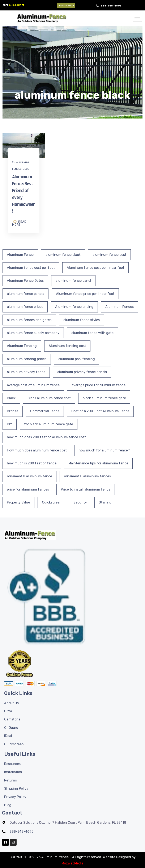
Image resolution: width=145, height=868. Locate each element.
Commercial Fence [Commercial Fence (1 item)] (45, 411)
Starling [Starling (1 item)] (105, 502)
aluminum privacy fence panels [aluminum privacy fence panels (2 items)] (82, 372)
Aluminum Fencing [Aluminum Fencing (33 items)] (22, 346)
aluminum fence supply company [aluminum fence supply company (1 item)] (33, 333)
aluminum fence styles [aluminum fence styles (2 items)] (82, 320)
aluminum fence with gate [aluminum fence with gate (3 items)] (92, 333)
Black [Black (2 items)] (11, 398)
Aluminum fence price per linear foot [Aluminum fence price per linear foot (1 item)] (85, 294)
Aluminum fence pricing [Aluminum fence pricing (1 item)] (74, 307)
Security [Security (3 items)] (80, 502)
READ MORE (19, 223)
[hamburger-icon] (137, 19)
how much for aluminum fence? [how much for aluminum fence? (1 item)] (104, 450)
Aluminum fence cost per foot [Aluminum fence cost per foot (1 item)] (31, 268)
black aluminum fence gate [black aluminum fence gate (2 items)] (104, 398)
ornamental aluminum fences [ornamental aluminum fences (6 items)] (87, 476)
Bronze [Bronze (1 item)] (13, 411)
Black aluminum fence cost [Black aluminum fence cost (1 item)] (49, 398)
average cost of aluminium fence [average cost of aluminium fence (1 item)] (33, 385)
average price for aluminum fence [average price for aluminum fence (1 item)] (99, 385)
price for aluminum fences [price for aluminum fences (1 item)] (28, 489)
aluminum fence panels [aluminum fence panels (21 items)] (25, 294)
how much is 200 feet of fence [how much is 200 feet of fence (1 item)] (32, 463)
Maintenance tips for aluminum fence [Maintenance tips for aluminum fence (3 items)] (98, 463)
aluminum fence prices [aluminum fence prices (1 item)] (25, 307)
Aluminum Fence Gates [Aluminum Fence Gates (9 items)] (25, 281)
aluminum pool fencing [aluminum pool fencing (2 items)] (77, 359)
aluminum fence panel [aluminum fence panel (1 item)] (73, 281)
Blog (26, 169)
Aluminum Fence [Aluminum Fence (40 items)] (20, 255)
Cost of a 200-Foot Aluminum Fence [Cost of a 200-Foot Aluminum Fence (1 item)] (100, 411)
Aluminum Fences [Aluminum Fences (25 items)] (120, 307)
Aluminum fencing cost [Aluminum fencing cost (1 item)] (67, 346)
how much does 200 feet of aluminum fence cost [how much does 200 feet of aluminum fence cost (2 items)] (46, 437)
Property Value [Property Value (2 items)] (18, 502)
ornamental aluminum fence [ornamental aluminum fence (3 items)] (29, 476)
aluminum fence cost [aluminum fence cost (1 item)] (109, 255)
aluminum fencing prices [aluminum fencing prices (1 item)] (27, 359)
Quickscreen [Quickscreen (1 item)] (52, 502)
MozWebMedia (72, 863)
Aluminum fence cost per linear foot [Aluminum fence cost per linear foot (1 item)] (95, 268)
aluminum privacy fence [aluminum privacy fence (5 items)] (26, 372)
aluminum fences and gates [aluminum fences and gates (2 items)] (29, 320)
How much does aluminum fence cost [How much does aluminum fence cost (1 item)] (37, 450)
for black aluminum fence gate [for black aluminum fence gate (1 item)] (49, 424)
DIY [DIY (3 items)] (10, 424)
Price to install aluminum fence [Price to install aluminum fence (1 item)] (86, 489)
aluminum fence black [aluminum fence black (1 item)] (63, 255)
